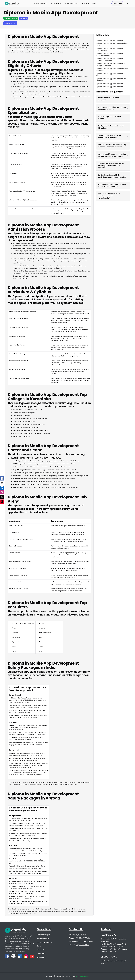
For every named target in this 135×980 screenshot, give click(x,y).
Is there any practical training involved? (113, 118)
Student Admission (44, 942)
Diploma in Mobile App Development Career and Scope (112, 70)
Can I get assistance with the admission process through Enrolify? (113, 176)
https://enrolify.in (83, 945)
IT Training (85, 3)
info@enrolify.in (80, 935)
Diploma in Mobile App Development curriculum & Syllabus (109, 59)
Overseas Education (71, 3)
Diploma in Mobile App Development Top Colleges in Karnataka (111, 64)
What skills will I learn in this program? (113, 99)
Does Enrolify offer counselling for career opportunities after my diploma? (113, 166)
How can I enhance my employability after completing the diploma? (113, 146)
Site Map (40, 958)
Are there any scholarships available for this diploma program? (113, 185)
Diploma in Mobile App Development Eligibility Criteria (113, 44)
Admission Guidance (41, 3)
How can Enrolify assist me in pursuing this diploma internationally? (113, 196)
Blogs (94, 3)
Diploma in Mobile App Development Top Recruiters (111, 80)
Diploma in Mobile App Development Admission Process (109, 54)
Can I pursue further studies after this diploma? (113, 127)
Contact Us (41, 954)
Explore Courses (43, 939)
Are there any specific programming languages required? (113, 108)
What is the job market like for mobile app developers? (113, 136)
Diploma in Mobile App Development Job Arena (111, 75)
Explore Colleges (44, 935)
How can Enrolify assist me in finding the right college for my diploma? (113, 155)
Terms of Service (82, 976)
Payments (41, 950)
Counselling (56, 3)
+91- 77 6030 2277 (85, 941)
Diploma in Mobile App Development (109, 40)
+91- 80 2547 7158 (82, 938)
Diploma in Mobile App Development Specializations (109, 49)
